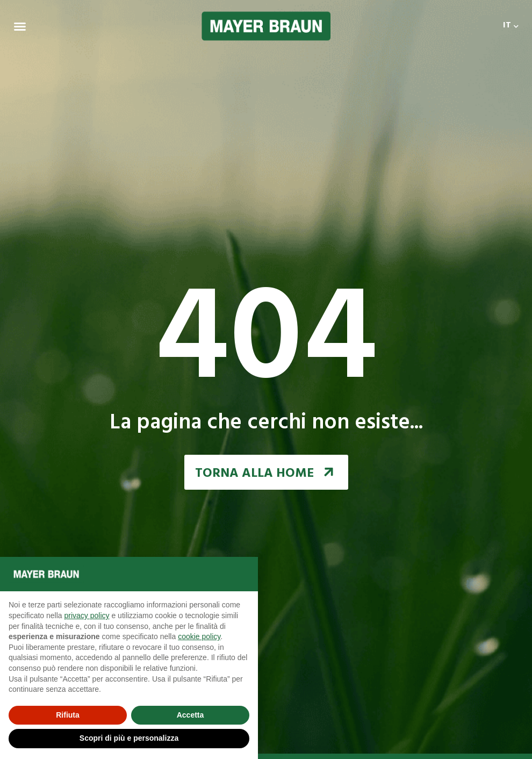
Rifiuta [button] (68, 715)
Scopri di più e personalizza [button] (129, 738)
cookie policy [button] (199, 636)
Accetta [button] (190, 715)
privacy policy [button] (87, 615)
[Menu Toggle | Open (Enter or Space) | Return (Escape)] (20, 26)
